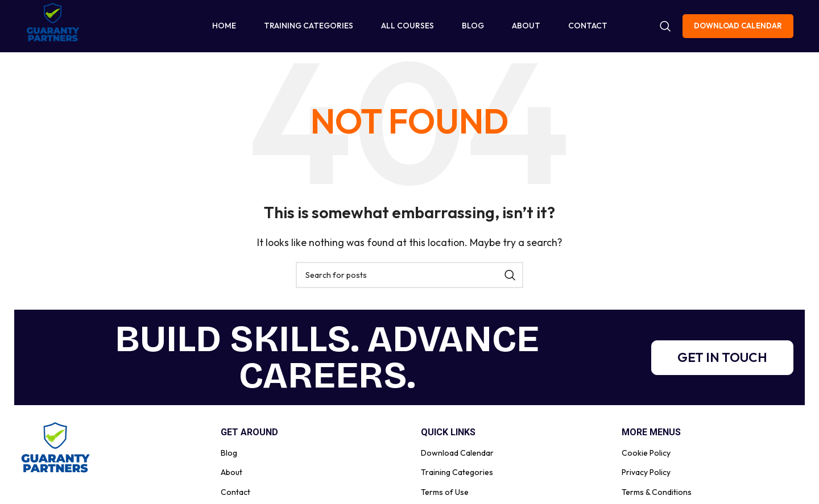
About (231, 479)
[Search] (665, 30)
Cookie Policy (646, 460)
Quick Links (448, 440)
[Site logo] (54, 28)
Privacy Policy (646, 479)
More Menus (651, 440)
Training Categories (457, 479)
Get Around (249, 440)
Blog (229, 460)
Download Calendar (738, 29)
